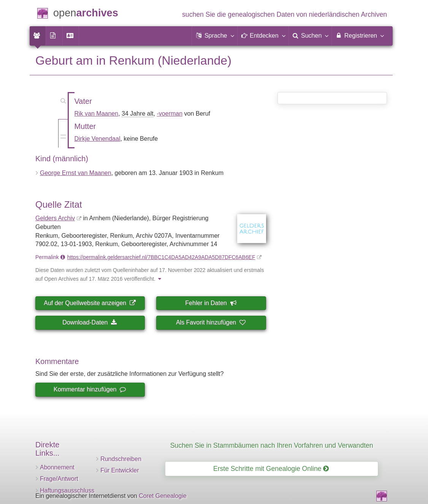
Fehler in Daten (210, 303)
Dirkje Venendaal (97, 139)
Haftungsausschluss (67, 490)
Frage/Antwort (59, 479)
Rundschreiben (121, 459)
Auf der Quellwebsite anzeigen (90, 303)
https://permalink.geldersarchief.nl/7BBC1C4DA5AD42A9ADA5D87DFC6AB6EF (161, 257)
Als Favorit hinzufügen (211, 322)
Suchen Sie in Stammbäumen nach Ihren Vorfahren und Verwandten (272, 445)
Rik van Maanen (97, 114)
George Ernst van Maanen (76, 173)
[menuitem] (38, 36)
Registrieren (359, 35)
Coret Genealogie (162, 496)
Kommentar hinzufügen (90, 389)
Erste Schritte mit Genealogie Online (271, 469)
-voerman (170, 114)
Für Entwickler (120, 470)
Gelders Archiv (55, 218)
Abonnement (57, 467)
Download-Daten (90, 322)
